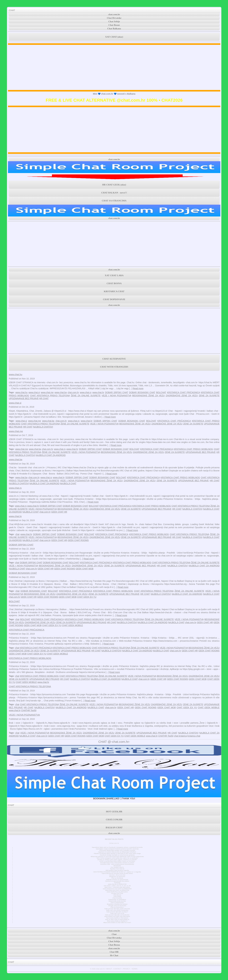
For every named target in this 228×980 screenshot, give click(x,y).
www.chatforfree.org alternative (117, 892)
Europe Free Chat (117, 893)
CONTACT (117, 969)
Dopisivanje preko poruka (117, 901)
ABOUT (109, 969)
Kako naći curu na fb (117, 913)
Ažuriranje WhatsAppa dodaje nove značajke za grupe (117, 850)
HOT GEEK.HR (114, 812)
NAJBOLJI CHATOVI (43, 427)
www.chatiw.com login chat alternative (117, 916)
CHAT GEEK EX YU (87, 597)
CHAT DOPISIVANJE (114, 299)
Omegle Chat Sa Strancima (117, 906)
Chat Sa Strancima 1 (117, 907)
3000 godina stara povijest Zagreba (117, 870)
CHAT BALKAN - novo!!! (114, 193)
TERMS (135, 969)
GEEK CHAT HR (59, 512)
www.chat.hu (16, 374)
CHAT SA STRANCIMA (114, 201)
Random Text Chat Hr (117, 869)
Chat (114, 934)
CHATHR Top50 (29, 710)
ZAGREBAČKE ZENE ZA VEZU (182, 396)
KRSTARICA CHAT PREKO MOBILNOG (193, 449)
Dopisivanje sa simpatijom (117, 900)
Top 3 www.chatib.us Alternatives (117, 918)
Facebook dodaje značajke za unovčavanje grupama (117, 855)
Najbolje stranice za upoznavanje (117, 880)
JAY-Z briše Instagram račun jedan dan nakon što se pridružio (117, 858)
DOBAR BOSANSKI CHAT (142, 392)
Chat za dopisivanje (117, 903)
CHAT (12, 10)
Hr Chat (114, 955)
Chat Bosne (114, 25)
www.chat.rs (86, 392)
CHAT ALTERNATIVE (114, 359)
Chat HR (114, 952)
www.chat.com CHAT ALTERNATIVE (117, 890)
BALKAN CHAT (114, 828)
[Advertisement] (114, 67)
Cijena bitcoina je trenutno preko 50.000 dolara (117, 873)
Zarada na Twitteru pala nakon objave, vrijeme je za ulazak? (117, 860)
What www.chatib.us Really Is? (117, 921)
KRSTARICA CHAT (114, 291)
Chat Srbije (114, 21)
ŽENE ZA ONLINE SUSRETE (86, 396)
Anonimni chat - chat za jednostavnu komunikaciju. (117, 864)
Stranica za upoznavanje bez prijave (117, 881)
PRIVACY (126, 969)
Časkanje (117, 883)
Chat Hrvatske (114, 18)
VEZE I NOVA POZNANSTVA (116, 396)
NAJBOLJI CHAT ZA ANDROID (51, 455)
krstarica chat (194, 736)
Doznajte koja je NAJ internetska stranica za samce (117, 863)
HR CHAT (44, 398)
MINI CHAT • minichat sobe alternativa (117, 887)
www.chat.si (34, 392)
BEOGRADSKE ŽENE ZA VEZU (148, 396)
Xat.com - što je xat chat (117, 875)
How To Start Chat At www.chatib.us (117, 920)
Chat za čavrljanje (117, 878)
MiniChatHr (117, 866)
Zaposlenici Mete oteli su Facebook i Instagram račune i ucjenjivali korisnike (117, 847)
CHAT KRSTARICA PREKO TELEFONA (50, 396)
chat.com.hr (114, 14)
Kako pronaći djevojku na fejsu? (117, 912)
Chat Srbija (117, 896)
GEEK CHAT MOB (84, 569)
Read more (138, 388)
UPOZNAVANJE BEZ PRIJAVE (24, 398)
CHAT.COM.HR (114, 820)
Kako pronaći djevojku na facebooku (117, 915)
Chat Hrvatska (117, 898)
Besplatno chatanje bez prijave (117, 904)
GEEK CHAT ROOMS (78, 540)
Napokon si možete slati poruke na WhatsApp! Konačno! (117, 852)
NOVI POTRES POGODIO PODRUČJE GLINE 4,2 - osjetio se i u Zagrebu (117, 872)
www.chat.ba (61, 392)
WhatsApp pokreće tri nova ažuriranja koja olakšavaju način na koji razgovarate (117, 857)
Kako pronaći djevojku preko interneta (117, 909)
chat (17, 534)
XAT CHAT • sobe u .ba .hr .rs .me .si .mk (117, 886)
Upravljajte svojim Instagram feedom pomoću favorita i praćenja (117, 849)
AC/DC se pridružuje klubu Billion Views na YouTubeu (117, 861)
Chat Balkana (114, 29)
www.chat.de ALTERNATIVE (117, 884)
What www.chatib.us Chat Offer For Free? (117, 923)
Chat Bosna (117, 895)
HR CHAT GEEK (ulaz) (114, 185)
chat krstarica (180, 736)
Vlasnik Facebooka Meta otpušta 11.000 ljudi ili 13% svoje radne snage (117, 853)
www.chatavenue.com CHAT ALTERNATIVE (117, 889)
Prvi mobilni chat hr (117, 867)
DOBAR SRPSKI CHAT (116, 392)
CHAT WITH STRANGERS (114, 367)
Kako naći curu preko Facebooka (117, 910)
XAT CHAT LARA (114, 275)
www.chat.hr (98, 392)
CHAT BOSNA (114, 283)
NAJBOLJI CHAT (68, 483)
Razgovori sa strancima (117, 877)
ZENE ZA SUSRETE (209, 396)
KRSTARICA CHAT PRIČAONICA (183, 392)
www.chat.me (47, 392)
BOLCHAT (161, 392)
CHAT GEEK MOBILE (72, 625)
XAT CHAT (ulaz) (114, 37)
